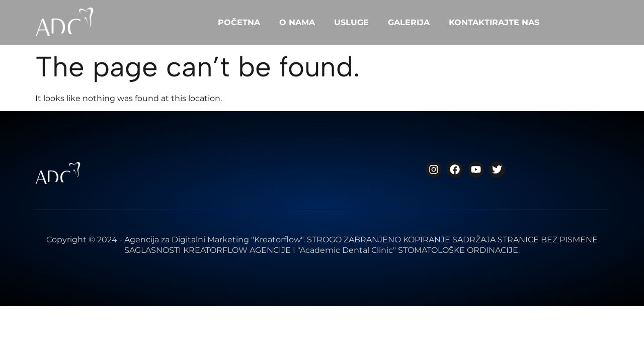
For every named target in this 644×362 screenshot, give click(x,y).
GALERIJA (409, 22)
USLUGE (351, 22)
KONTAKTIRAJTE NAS (494, 22)
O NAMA (297, 22)
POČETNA (239, 22)
